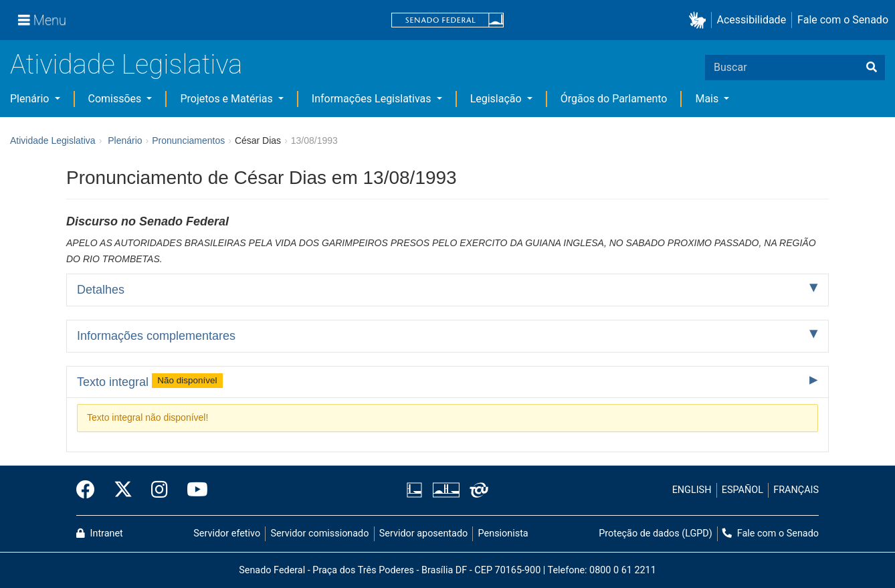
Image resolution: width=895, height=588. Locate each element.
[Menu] (42, 20)
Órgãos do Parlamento (614, 99)
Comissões (116, 99)
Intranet (100, 533)
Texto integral (150, 381)
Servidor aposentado (423, 533)
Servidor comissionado (320, 533)
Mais (708, 99)
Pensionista (503, 533)
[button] (700, 20)
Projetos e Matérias (227, 99)
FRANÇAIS (796, 490)
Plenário (31, 99)
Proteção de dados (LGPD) (656, 533)
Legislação (497, 99)
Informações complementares (156, 336)
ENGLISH (692, 490)
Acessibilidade (752, 20)
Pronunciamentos (188, 140)
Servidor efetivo (227, 533)
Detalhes (101, 290)
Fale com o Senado (843, 20)
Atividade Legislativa (126, 65)
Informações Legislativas (373, 99)
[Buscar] (872, 68)
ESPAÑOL (742, 490)
